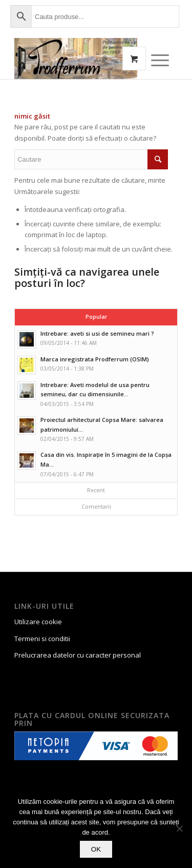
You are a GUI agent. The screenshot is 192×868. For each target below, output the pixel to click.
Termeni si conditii (42, 639)
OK (96, 849)
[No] (179, 828)
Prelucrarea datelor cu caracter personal (78, 655)
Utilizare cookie (38, 622)
